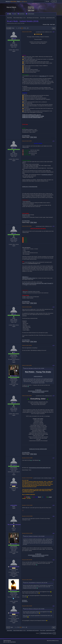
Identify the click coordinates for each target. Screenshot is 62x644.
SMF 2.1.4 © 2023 (6, 642)
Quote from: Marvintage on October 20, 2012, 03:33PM (34, 368)
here (26, 285)
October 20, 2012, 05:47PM (27, 141)
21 (25, 28)
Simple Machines (13, 642)
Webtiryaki (9, 641)
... (18, 28)
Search (14, 14)
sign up (25, 1)
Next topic (53, 24)
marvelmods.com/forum (47, 175)
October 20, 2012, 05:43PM (27, 32)
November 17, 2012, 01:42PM (27, 505)
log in (21, 1)
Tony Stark (14, 376)
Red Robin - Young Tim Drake (38, 372)
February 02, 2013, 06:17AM (27, 560)
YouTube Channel (30, 14)
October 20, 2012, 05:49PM (27, 226)
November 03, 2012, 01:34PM (27, 458)
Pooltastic (14, 485)
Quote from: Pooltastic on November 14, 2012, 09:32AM (34, 536)
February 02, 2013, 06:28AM (27, 580)
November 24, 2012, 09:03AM (27, 516)
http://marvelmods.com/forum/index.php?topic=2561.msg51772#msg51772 (38, 283)
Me (14, 352)
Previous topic (46, 24)
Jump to (37, 633)
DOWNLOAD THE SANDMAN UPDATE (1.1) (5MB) (33, 116)
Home (9, 14)
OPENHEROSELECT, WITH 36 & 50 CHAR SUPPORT (38, 391)
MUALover (14, 590)
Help (48, 641)
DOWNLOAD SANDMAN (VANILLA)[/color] (32, 115)
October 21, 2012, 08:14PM (27, 365)
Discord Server (21, 14)
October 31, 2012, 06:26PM (27, 396)
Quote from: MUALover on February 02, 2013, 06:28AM (34, 609)
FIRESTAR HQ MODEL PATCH (29, 278)
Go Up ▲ (57, 641)
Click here (33, 137)
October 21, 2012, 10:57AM (27, 345)
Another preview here (38, 376)
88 (28, 28)
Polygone (14, 465)
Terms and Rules (52, 641)
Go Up (8, 627)
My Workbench (25, 601)
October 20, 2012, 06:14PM (27, 307)
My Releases (25, 600)
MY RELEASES (38, 390)
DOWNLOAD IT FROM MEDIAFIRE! (30, 187)
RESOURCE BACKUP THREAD (38, 392)
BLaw (14, 39)
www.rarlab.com (43, 76)
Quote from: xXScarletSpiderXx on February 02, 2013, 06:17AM (36, 583)
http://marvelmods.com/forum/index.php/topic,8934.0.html (40, 468)
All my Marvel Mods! (26, 136)
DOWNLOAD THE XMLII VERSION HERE (31, 117)
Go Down (9, 28)
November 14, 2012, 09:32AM (27, 478)
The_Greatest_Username (14, 525)
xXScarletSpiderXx (14, 567)
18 (20, 28)
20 (24, 28)
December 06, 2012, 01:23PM (27, 533)
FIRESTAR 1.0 (25, 277)
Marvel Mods (11, 7)
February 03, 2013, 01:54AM (27, 606)
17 (19, 28)
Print (54, 28)
